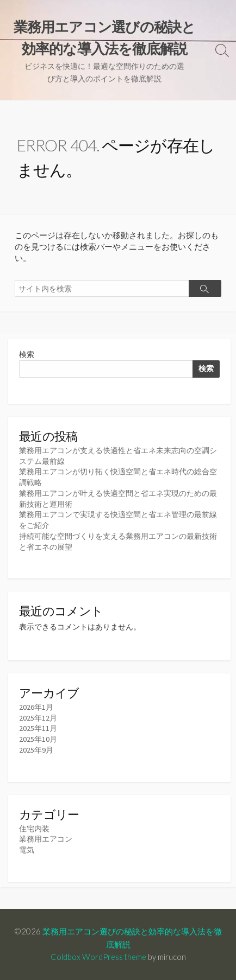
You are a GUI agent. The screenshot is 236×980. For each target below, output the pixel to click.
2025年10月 (38, 739)
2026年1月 (36, 707)
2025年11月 (38, 728)
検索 (27, 354)
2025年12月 (38, 718)
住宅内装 (34, 829)
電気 (27, 850)
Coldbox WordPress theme (98, 957)
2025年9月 (36, 750)
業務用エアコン (46, 839)
